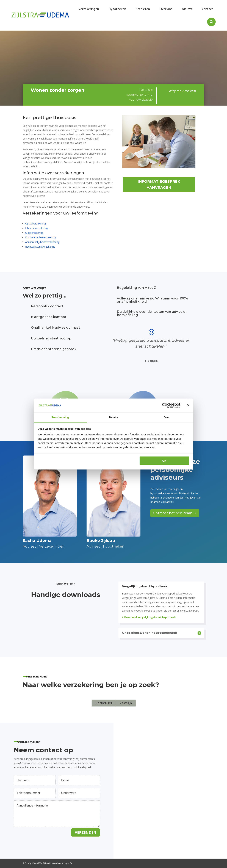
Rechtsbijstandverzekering (40, 247)
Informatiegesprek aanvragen (159, 184)
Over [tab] (167, 417)
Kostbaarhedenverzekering (41, 237)
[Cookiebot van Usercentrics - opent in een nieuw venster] (165, 405)
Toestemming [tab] (60, 417)
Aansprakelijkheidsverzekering (42, 242)
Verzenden (86, 832)
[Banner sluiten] (188, 405)
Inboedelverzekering (37, 228)
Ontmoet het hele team (173, 513)
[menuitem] (89, 9)
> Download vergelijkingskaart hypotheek (149, 617)
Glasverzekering (34, 233)
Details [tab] (113, 417)
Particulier (104, 703)
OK (164, 461)
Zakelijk (126, 703)
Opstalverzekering (35, 223)
